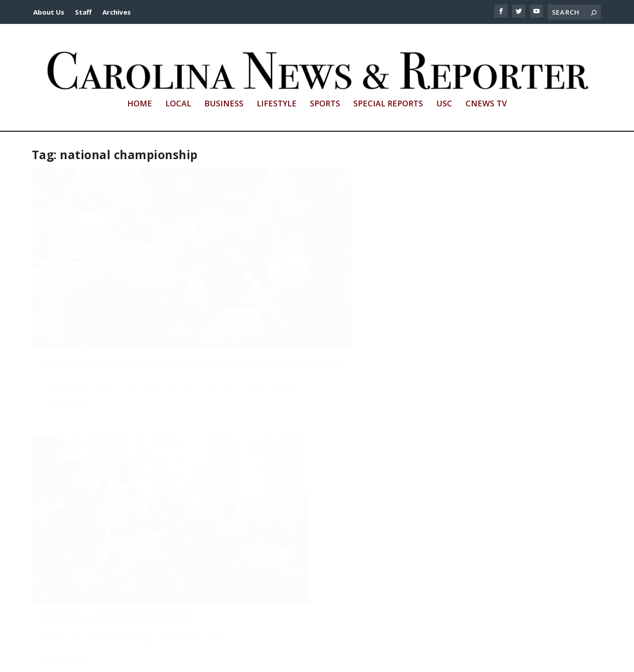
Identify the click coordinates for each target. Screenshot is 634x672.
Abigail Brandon (117, 536)
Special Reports (388, 104)
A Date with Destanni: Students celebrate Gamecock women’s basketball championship (119, 515)
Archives (117, 12)
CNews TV (486, 104)
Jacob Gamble (66, 536)
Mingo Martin (255, 300)
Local (178, 104)
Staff (83, 12)
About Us (49, 12)
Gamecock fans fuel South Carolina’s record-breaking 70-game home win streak (110, 296)
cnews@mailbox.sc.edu (416, 660)
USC (444, 104)
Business (224, 104)
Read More (65, 358)
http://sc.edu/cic (252, 660)
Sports (325, 104)
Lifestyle (277, 104)
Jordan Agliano (67, 317)
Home (140, 104)
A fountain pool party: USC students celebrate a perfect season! (489, 292)
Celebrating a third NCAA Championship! (308, 288)
